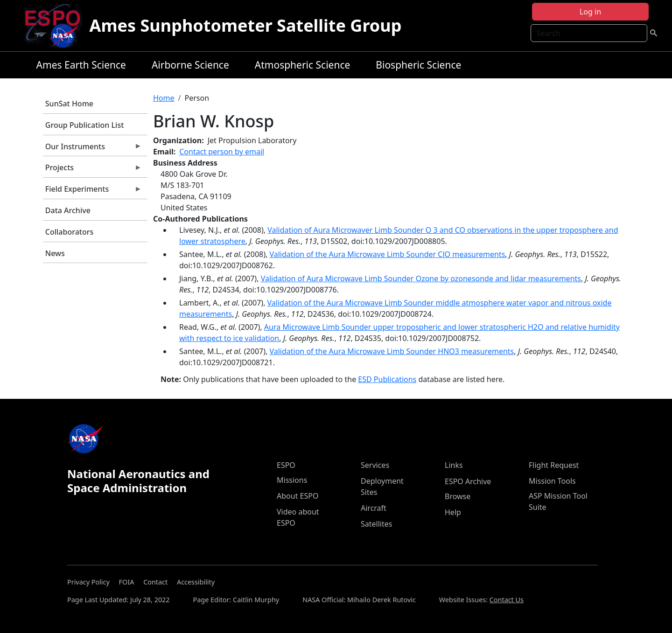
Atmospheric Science (303, 65)
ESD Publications (387, 379)
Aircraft (374, 508)
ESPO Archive (468, 481)
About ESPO (297, 496)
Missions (292, 480)
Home (164, 98)
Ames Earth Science (81, 65)
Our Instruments (92, 149)
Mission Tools (552, 481)
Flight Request (554, 465)
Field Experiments (92, 191)
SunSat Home (69, 104)
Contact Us (507, 600)
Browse (458, 496)
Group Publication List (85, 125)
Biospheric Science (418, 65)
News (55, 253)
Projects (92, 170)
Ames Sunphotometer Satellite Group (246, 25)
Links (454, 465)
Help (453, 512)
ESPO (286, 465)
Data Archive (68, 210)
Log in (590, 12)
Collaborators (69, 232)
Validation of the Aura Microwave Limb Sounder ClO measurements (387, 254)
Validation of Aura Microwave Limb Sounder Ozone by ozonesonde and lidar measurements (421, 278)
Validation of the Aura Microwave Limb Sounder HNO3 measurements (392, 351)
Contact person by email (222, 152)
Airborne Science (190, 65)
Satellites (376, 524)
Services (375, 465)
